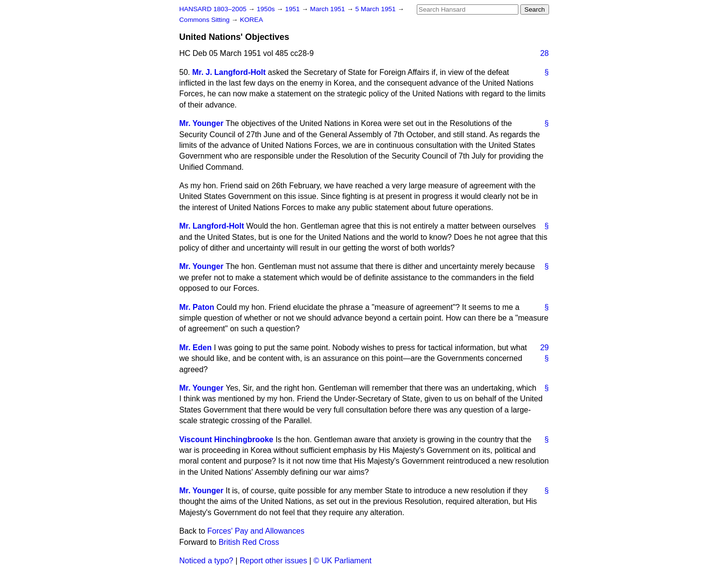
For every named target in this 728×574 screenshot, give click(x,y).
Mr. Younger (202, 123)
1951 (293, 9)
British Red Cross (249, 542)
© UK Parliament (343, 561)
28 (545, 53)
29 (545, 348)
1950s (267, 9)
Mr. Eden (196, 348)
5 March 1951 (377, 9)
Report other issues (274, 561)
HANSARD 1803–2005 (213, 9)
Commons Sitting (205, 20)
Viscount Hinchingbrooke (227, 439)
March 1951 (329, 9)
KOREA (251, 20)
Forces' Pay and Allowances (256, 531)
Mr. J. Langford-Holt (229, 72)
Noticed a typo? (206, 561)
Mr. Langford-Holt (212, 226)
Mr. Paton (197, 307)
